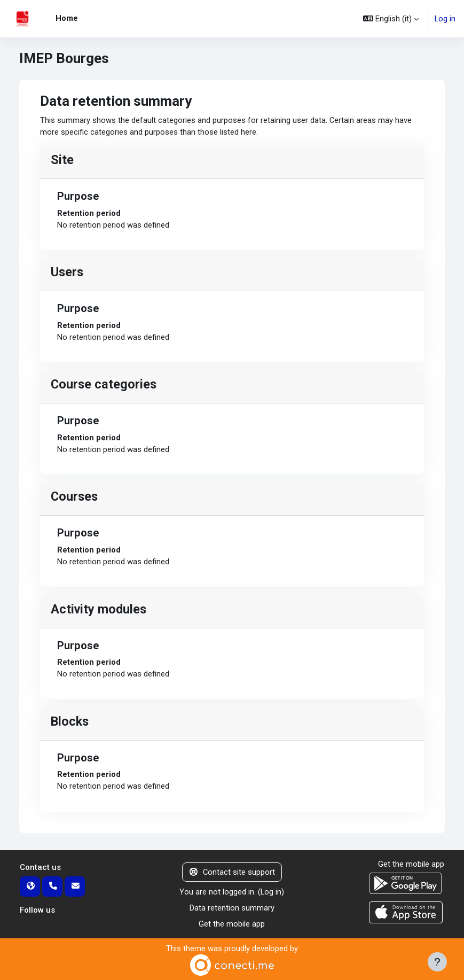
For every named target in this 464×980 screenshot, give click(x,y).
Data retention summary (232, 908)
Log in (445, 19)
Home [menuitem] (67, 18)
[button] (391, 19)
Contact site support (232, 872)
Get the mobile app (232, 924)
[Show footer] (437, 962)
